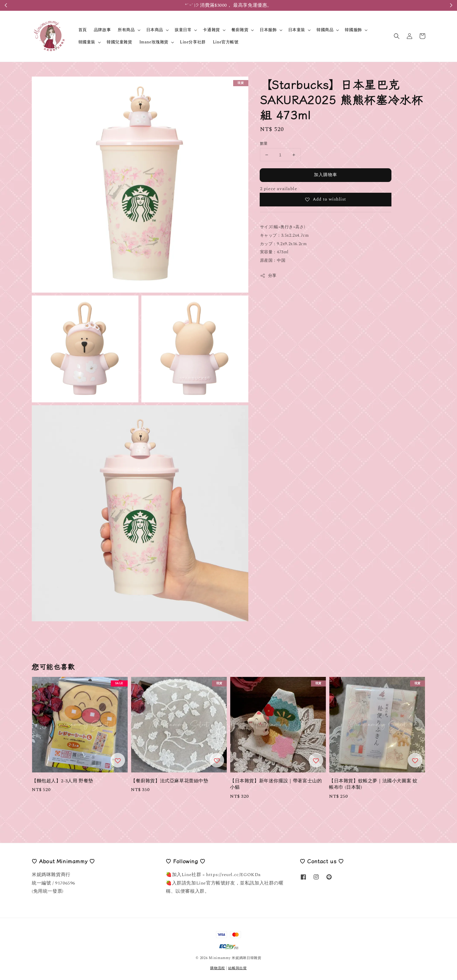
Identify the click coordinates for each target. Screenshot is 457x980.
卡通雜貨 (211, 30)
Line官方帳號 (226, 42)
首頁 (83, 30)
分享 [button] (268, 276)
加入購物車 (326, 175)
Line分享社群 (193, 42)
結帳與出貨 (238, 968)
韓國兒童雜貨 (119, 42)
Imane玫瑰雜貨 (154, 42)
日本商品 (155, 30)
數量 (264, 144)
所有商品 (126, 30)
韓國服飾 (353, 30)
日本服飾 (268, 30)
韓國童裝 (87, 42)
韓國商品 (325, 30)
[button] (397, 36)
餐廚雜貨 (240, 30)
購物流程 (218, 968)
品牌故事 (102, 30)
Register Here (257, 5)
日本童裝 (297, 30)
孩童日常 (183, 30)
